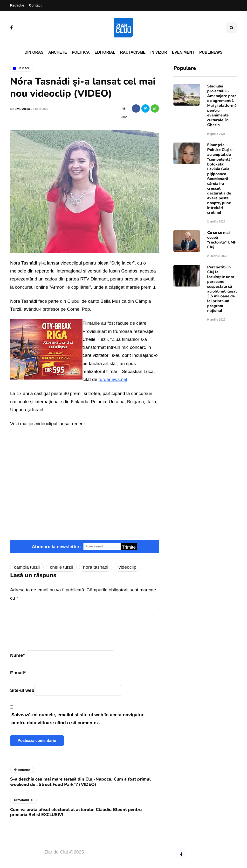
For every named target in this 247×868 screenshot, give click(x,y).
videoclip (127, 567)
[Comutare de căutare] (232, 28)
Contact (35, 5)
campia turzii (27, 567)
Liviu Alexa (22, 109)
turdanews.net (113, 379)
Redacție (17, 5)
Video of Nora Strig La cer (85, 481)
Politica (81, 52)
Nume (17, 655)
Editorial (105, 52)
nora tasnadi (96, 567)
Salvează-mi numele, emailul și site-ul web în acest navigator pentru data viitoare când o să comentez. (77, 719)
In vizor (159, 52)
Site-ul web (22, 690)
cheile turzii (61, 567)
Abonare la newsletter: (56, 547)
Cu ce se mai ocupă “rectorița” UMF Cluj (222, 240)
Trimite (129, 547)
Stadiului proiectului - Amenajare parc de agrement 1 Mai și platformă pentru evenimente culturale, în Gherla (222, 106)
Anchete (58, 52)
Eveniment (183, 52)
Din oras (34, 52)
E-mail (18, 673)
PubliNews (211, 52)
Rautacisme (133, 52)
